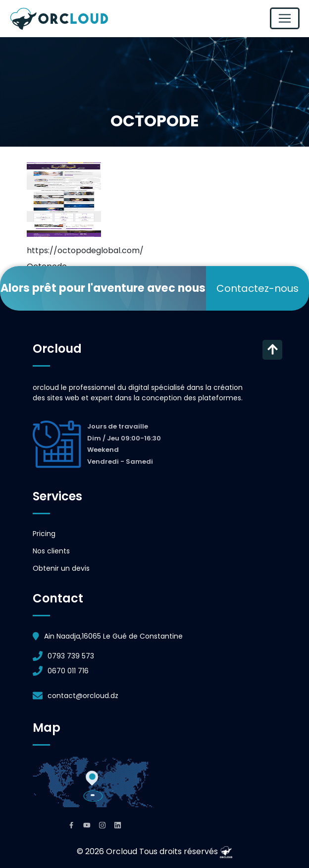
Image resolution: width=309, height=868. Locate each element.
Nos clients (51, 551)
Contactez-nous (257, 288)
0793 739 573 (71, 656)
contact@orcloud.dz (83, 696)
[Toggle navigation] (285, 18)
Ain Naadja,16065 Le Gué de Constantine (113, 636)
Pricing (44, 534)
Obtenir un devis (61, 568)
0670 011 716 (68, 671)
